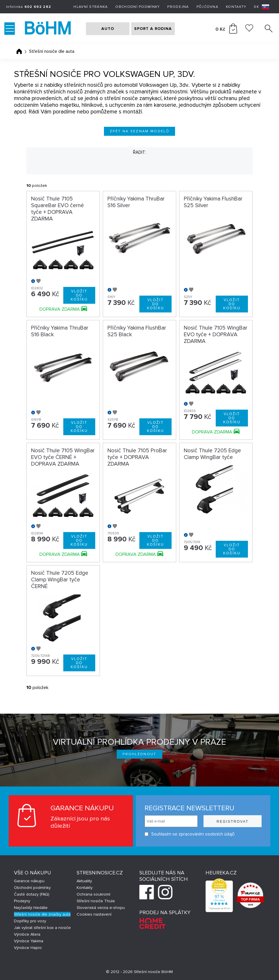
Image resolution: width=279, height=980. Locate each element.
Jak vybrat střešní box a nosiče (42, 928)
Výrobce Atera (27, 934)
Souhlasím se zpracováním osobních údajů (190, 834)
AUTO (108, 29)
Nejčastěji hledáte (31, 908)
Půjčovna (207, 7)
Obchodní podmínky (137, 7)
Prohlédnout (139, 754)
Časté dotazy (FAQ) (32, 894)
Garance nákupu (29, 881)
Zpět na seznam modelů (139, 131)
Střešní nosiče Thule (96, 901)
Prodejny (22, 901)
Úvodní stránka (19, 51)
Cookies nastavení (94, 914)
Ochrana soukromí (93, 894)
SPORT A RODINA (153, 29)
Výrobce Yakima (29, 941)
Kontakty (236, 7)
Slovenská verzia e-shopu (101, 908)
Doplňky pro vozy (30, 921)
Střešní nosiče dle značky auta (42, 914)
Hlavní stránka (91, 7)
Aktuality (84, 881)
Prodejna (178, 7)
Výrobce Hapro (28, 948)
